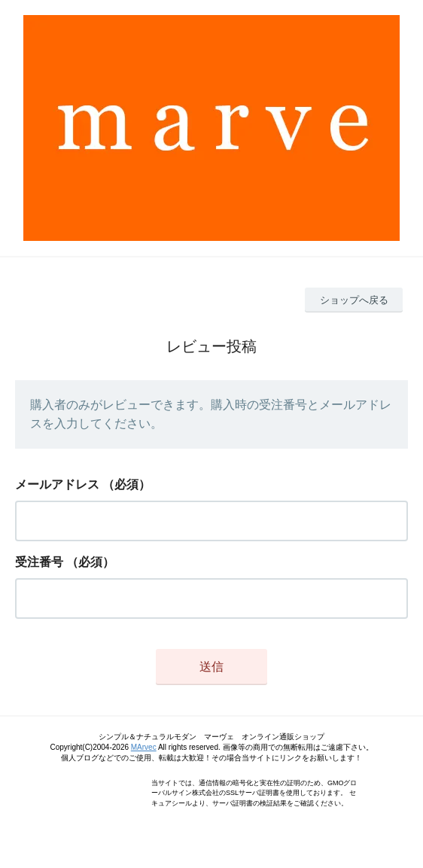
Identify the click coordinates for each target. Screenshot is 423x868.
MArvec (144, 747)
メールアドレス (57, 484)
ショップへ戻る (354, 300)
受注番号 (39, 562)
